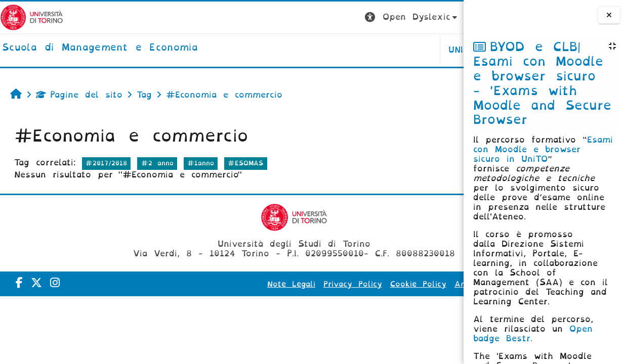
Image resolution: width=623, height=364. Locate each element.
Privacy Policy (286, 284)
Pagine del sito (79, 95)
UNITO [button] (338, 50)
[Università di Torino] (32, 17)
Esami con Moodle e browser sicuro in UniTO (543, 149)
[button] (288, 17)
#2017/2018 (106, 163)
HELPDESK (400, 50)
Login (443, 17)
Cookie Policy (351, 284)
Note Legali (224, 284)
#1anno (201, 163)
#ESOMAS (245, 163)
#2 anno (157, 163)
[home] (100, 48)
